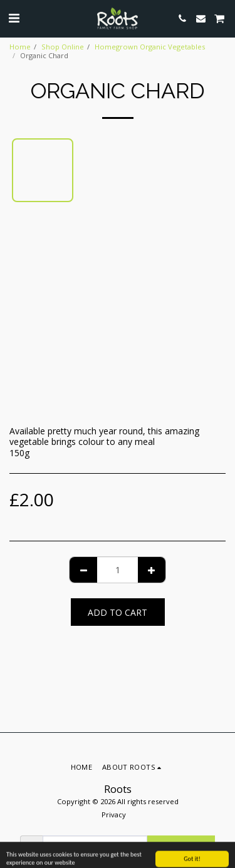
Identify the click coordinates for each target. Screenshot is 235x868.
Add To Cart (118, 612)
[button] (14, 18)
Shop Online (63, 47)
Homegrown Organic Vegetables (150, 47)
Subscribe (180, 850)
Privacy (114, 814)
